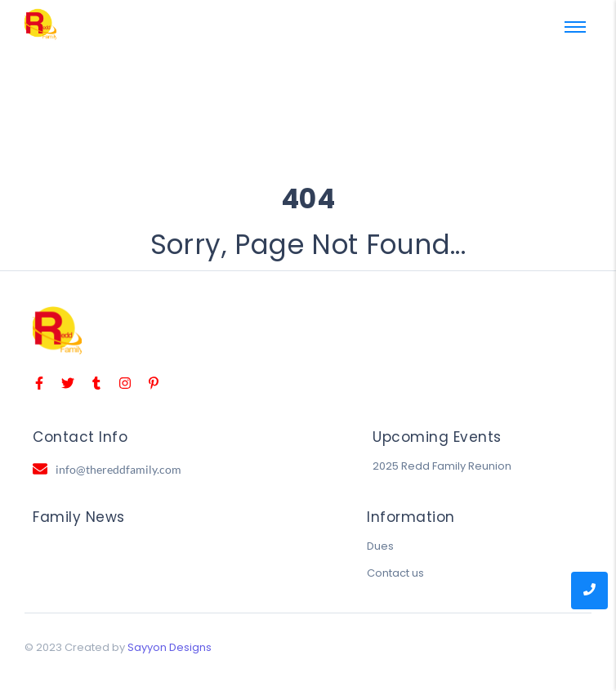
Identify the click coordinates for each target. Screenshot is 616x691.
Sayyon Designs (170, 647)
